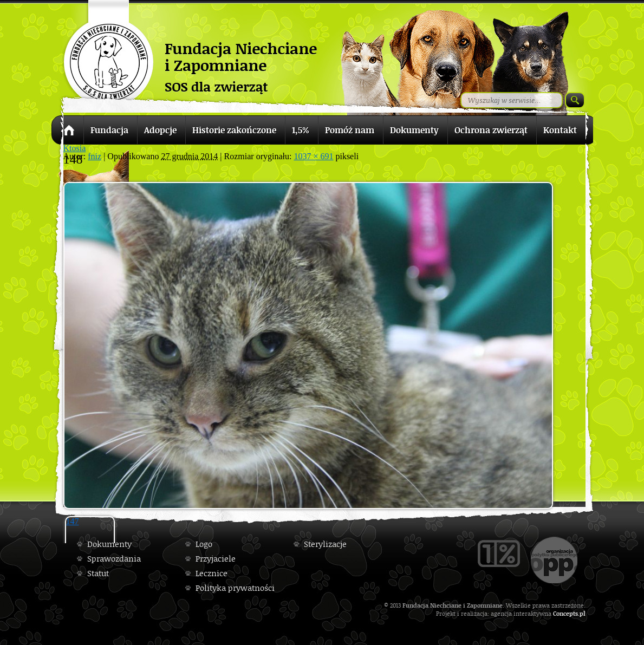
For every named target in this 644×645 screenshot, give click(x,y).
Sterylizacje (325, 544)
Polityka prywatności (235, 588)
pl (583, 613)
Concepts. (566, 613)
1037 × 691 (313, 156)
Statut (98, 573)
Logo (204, 544)
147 (73, 521)
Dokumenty (109, 544)
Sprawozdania (114, 559)
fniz (95, 156)
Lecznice (212, 573)
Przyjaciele (216, 559)
